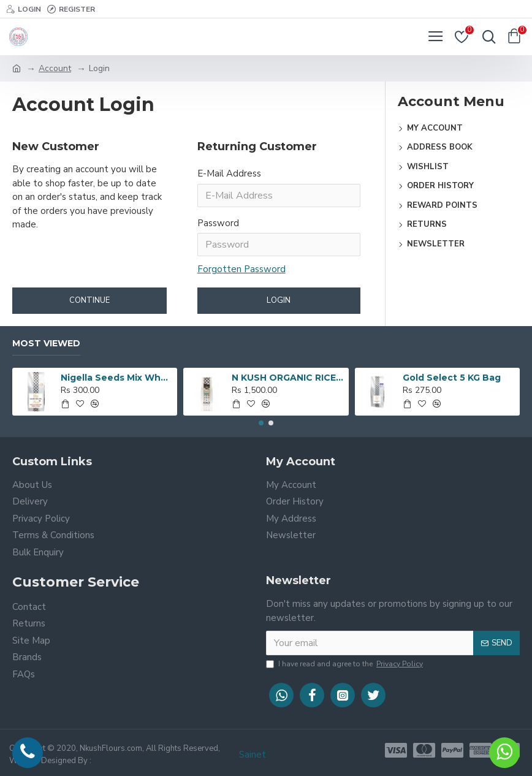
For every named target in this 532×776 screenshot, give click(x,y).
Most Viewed (46, 344)
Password (218, 223)
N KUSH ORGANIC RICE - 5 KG (288, 378)
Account (55, 68)
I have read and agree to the (345, 664)
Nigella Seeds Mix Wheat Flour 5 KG (117, 378)
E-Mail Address (229, 173)
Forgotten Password (241, 269)
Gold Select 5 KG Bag (452, 378)
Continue (89, 300)
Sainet (253, 755)
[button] (261, 423)
